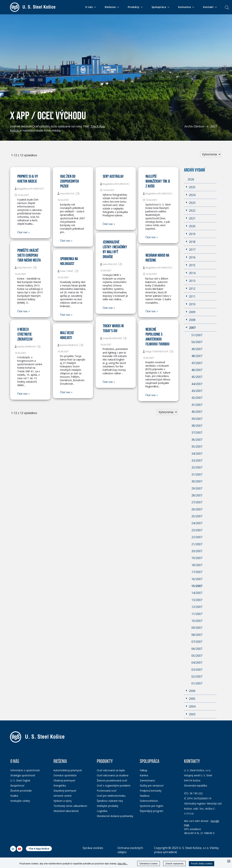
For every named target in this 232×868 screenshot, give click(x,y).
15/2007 (197, 586)
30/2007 (197, 481)
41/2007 (197, 405)
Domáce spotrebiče (65, 775)
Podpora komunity (151, 791)
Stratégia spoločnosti (23, 775)
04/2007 (197, 663)
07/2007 (197, 642)
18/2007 (197, 565)
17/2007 (197, 572)
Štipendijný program (152, 811)
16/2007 (197, 579)
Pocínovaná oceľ (107, 791)
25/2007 (197, 516)
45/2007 (197, 377)
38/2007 (197, 426)
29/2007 (197, 488)
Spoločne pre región (152, 806)
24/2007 (197, 523)
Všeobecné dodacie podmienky (115, 816)
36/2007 (197, 440)
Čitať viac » (23, 232)
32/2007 (197, 467)
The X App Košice (39, 849)
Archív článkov (194, 126)
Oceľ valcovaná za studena (113, 775)
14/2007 (197, 593)
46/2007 (197, 370)
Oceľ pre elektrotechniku (111, 796)
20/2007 (197, 551)
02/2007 (197, 677)
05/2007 (197, 656)
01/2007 (197, 683)
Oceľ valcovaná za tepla (111, 770)
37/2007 (197, 433)
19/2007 (197, 558)
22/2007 (197, 537)
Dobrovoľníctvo (149, 801)
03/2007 (197, 670)
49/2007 (197, 349)
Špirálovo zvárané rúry (110, 801)
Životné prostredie (21, 791)
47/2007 (197, 363)
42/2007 (197, 398)
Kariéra (144, 775)
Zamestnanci (147, 780)
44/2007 (197, 384)
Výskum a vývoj (63, 801)
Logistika (102, 811)
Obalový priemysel (64, 780)
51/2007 (197, 335)
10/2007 (197, 621)
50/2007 (197, 342)
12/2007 (197, 607)
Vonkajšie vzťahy (20, 801)
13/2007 (197, 600)
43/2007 (197, 391)
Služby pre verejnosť (152, 786)
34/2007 (197, 454)
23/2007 (197, 530)
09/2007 (197, 628)
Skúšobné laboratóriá (66, 811)
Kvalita (14, 796)
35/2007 (197, 447)
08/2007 (197, 635)
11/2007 (197, 614)
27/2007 (197, 502)
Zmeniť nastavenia (174, 864)
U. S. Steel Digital (20, 780)
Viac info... (123, 864)
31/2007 (197, 474)
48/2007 (197, 356)
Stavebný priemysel (65, 791)
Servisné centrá (62, 796)
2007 (214, 126)
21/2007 (197, 544)
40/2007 (197, 412)
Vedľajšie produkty (108, 806)
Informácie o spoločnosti (25, 770)
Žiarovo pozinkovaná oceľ (112, 780)
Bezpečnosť (17, 786)
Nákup (144, 770)
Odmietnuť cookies (149, 864)
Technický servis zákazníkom (70, 806)
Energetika (60, 786)
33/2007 (197, 461)
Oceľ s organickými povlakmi (114, 786)
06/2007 (197, 649)
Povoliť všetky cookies (202, 864)
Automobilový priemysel (68, 770)
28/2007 (197, 495)
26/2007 (197, 509)
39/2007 (197, 419)
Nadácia (145, 796)
